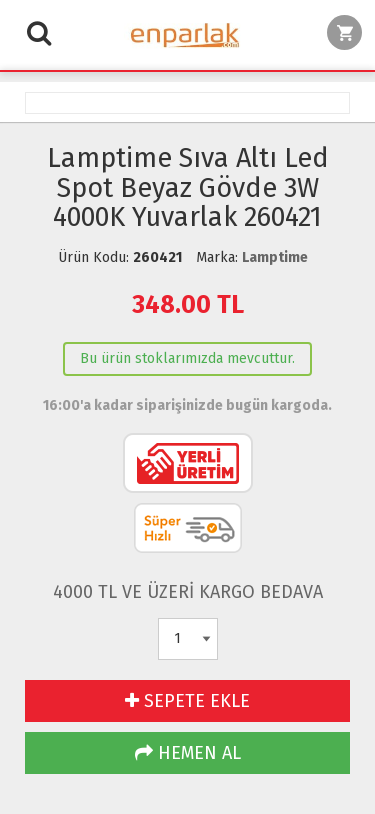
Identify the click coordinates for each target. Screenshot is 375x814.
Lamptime (275, 257)
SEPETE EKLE (187, 701)
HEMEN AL (188, 753)
